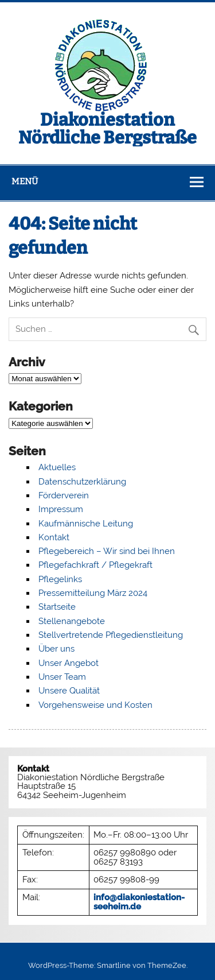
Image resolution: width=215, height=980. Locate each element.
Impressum (61, 509)
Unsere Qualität (69, 691)
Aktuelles (57, 467)
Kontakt (54, 537)
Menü (25, 181)
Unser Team (62, 677)
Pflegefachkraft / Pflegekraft (95, 565)
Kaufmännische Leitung (86, 524)
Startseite (57, 607)
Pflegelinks (60, 579)
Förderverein (64, 495)
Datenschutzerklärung (82, 482)
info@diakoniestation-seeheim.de (139, 902)
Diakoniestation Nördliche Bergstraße (107, 129)
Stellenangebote (72, 621)
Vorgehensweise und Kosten (95, 705)
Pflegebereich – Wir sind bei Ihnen (107, 551)
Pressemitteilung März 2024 (93, 593)
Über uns (56, 649)
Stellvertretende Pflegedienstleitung (111, 635)
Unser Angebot (69, 663)
